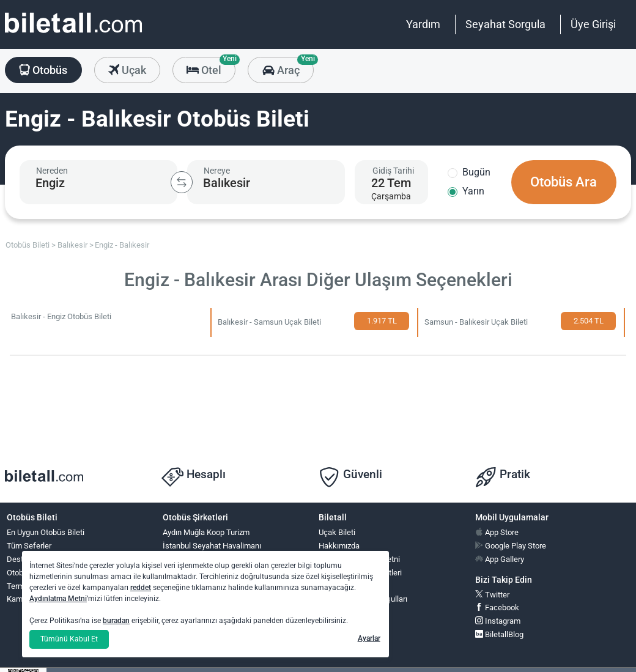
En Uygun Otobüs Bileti (46, 532)
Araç (288, 70)
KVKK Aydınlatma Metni (359, 559)
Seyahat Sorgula (505, 24)
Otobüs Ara (564, 182)
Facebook (497, 607)
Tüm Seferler (29, 546)
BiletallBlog (499, 634)
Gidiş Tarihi (393, 171)
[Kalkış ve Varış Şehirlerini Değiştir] (182, 182)
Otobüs (43, 71)
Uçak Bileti (337, 532)
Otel (211, 67)
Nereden (52, 171)
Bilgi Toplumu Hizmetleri (360, 573)
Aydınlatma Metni (58, 599)
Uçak (127, 71)
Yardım (423, 24)
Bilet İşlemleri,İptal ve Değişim (346, 644)
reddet (141, 588)
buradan (116, 621)
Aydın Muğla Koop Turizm (206, 532)
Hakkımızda (339, 546)
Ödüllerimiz (338, 612)
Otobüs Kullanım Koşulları (363, 599)
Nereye (217, 171)
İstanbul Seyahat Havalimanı (212, 546)
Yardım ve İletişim (349, 626)
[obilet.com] (73, 34)
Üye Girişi (593, 24)
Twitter (492, 595)
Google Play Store (511, 546)
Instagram (498, 621)
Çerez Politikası (345, 586)
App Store (497, 532)
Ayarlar (369, 638)
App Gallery (500, 559)
